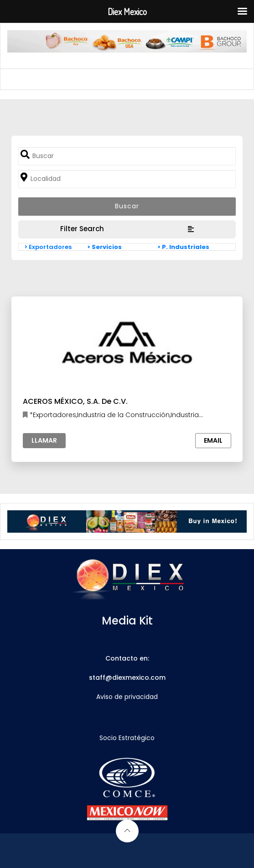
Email (213, 440)
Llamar (44, 440)
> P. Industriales (183, 247)
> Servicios (104, 247)
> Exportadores (48, 247)
